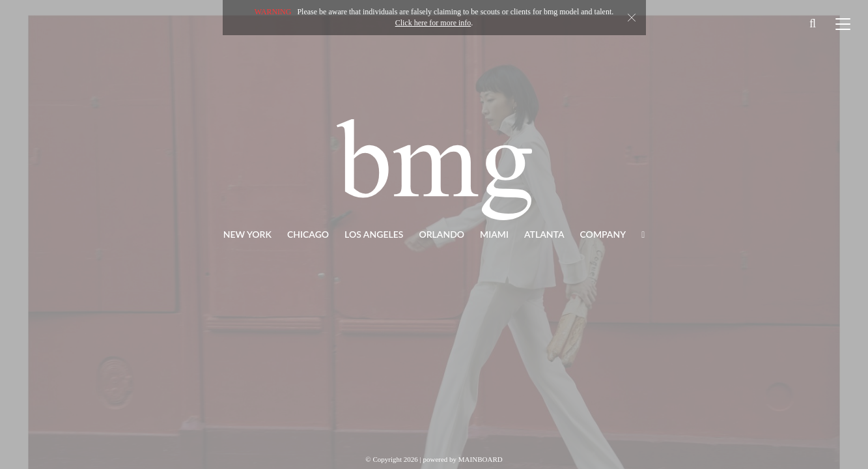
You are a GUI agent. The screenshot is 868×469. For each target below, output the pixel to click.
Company (603, 234)
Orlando (441, 234)
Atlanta (544, 234)
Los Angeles (374, 234)
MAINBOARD (481, 459)
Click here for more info (433, 23)
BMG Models (434, 169)
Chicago (308, 234)
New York (247, 234)
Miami (494, 234)
